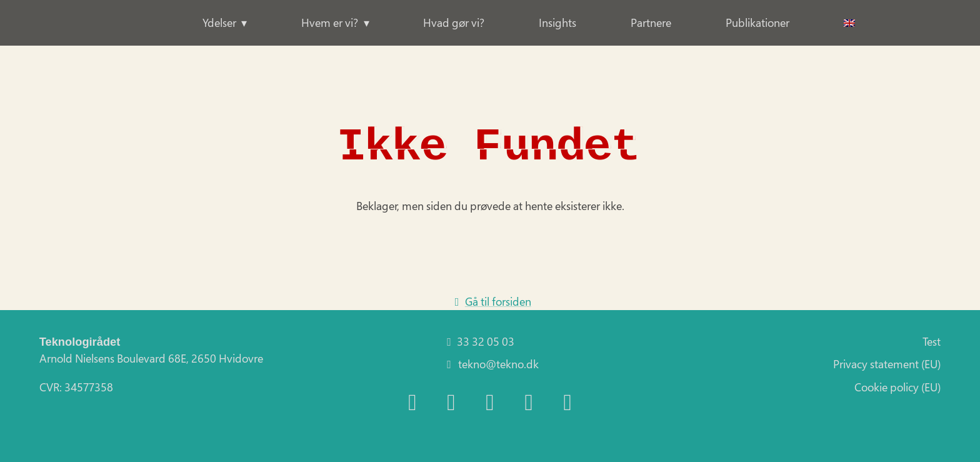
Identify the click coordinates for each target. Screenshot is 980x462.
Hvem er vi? (330, 23)
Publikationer (757, 23)
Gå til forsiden (490, 301)
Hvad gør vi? (454, 23)
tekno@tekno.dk (490, 364)
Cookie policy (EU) (897, 387)
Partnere (651, 23)
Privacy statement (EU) (887, 364)
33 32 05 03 (478, 341)
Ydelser (219, 23)
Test (932, 341)
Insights (557, 23)
